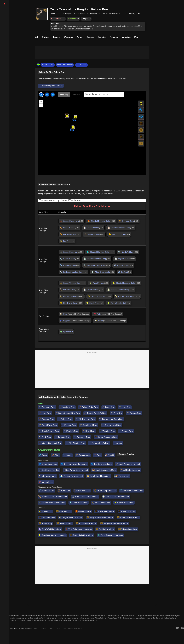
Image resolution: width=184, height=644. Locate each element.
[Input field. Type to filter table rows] (92, 200)
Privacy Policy (100, 618)
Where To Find (48, 65)
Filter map (64, 95)
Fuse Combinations (65, 65)
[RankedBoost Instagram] (183, 628)
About (36, 628)
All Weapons (81, 65)
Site (64, 628)
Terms (51, 628)
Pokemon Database (75, 628)
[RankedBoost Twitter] (177, 628)
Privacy (58, 628)
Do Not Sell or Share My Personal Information (16, 620)
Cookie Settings (123, 618)
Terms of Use (112, 618)
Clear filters (76, 95)
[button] (67, 116)
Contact (44, 628)
